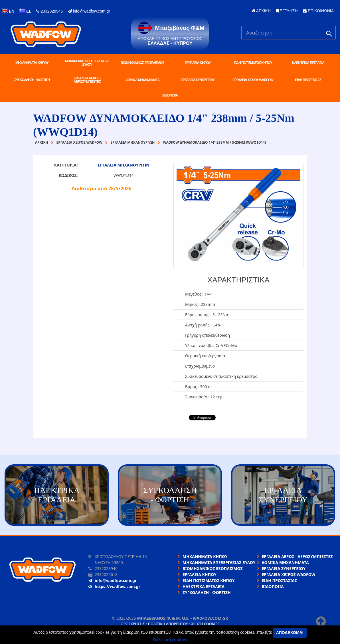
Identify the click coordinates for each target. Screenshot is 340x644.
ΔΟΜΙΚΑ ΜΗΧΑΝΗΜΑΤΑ (142, 80)
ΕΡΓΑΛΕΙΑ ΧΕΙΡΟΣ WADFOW (253, 80)
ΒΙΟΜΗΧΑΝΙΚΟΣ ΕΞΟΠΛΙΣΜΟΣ (142, 63)
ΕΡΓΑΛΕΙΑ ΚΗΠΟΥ (198, 63)
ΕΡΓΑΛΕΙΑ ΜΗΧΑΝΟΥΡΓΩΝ (124, 165)
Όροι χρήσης (133, 624)
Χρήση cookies (205, 624)
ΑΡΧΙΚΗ (261, 11)
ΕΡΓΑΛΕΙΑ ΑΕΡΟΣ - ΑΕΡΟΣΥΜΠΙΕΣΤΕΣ (87, 80)
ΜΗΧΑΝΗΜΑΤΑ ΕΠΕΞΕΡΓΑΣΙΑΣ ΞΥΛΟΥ (87, 63)
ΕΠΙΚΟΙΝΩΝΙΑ (318, 11)
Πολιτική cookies (170, 640)
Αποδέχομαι (290, 633)
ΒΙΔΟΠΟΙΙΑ (170, 95)
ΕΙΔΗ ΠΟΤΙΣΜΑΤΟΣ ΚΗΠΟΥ (253, 63)
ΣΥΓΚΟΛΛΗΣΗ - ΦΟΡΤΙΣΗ (32, 80)
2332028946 (49, 11)
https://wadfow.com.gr (114, 586)
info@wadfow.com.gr (89, 11)
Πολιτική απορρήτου (168, 624)
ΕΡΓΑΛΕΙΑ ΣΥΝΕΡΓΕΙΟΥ (198, 80)
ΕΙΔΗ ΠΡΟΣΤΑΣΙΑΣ (308, 80)
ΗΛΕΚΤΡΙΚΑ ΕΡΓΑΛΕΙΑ (308, 63)
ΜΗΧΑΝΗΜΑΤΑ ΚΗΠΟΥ (32, 63)
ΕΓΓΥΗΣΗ (287, 11)
